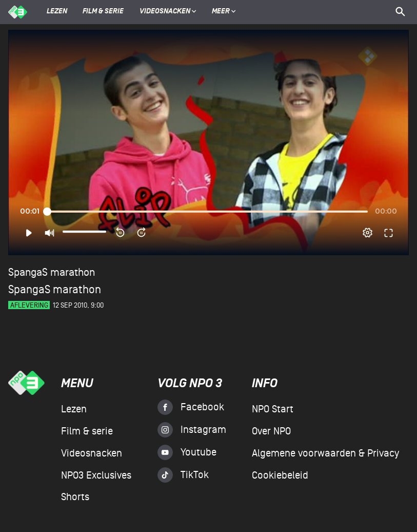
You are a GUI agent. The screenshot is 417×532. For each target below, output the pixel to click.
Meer (224, 12)
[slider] (207, 212)
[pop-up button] (368, 233)
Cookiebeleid (280, 476)
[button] (28, 233)
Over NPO (271, 431)
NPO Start (273, 409)
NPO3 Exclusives (96, 476)
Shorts (75, 497)
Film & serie (103, 12)
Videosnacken (165, 12)
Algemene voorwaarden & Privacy (325, 453)
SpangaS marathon (52, 272)
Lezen (57, 12)
